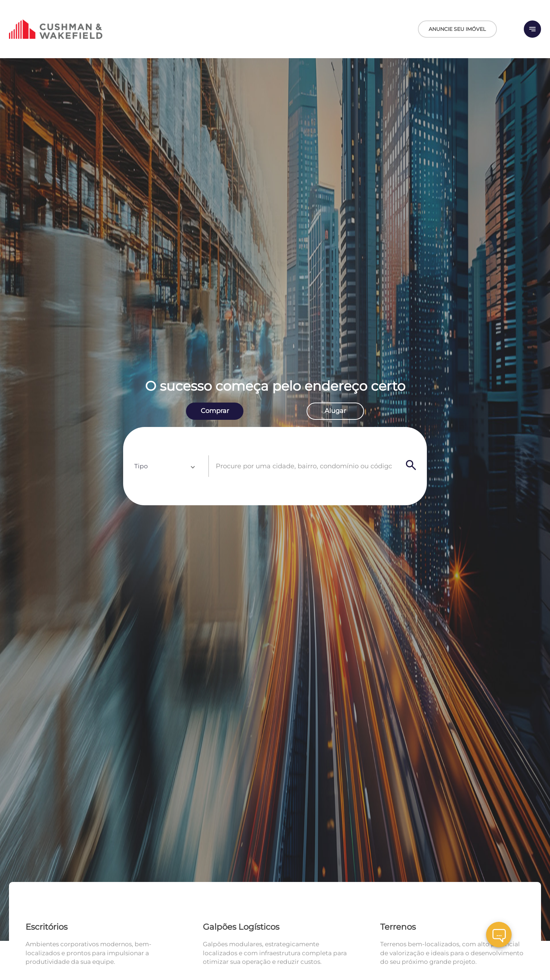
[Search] (411, 466)
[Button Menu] (532, 29)
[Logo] (98, 29)
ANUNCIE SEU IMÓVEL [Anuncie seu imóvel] (457, 29)
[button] (164, 466)
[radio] (215, 411)
